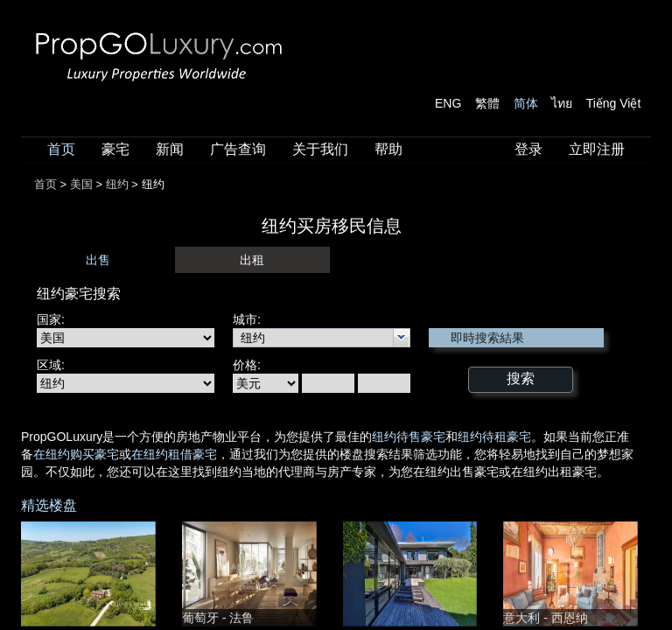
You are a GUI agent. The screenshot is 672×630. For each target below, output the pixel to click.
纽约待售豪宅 (409, 437)
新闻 (170, 149)
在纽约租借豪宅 (174, 454)
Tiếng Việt (614, 103)
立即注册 (597, 149)
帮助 (388, 149)
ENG (448, 103)
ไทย (562, 103)
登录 (528, 149)
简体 (526, 103)
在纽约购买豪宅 (76, 454)
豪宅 (115, 149)
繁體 (487, 103)
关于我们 (320, 149)
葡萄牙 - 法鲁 (218, 618)
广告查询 (238, 149)
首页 (61, 149)
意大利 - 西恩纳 (545, 618)
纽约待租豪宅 (494, 437)
